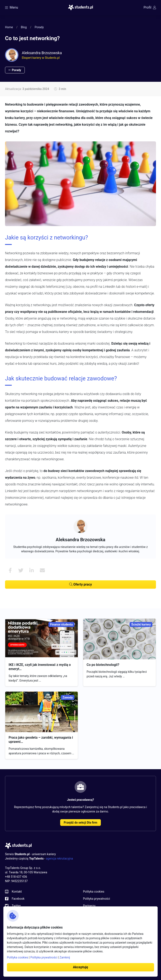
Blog (24, 27)
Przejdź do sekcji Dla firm (80, 823)
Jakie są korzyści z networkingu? (47, 238)
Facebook (18, 899)
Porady (39, 27)
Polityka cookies (94, 892)
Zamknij (65, 957)
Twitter (16, 906)
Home (9, 27)
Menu (12, 7)
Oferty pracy (80, 584)
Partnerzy (89, 906)
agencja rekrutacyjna (59, 858)
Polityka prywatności (97, 899)
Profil (150, 7)
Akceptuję (80, 967)
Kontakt (17, 892)
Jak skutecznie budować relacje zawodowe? (61, 379)
